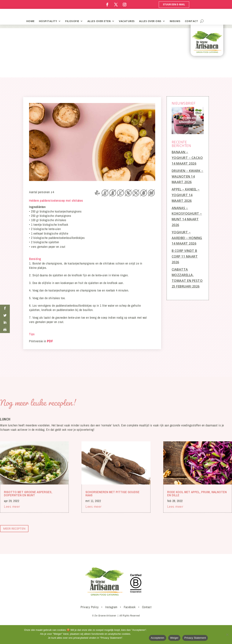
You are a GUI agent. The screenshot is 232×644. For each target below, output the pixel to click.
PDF (50, 341)
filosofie (72, 21)
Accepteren (158, 638)
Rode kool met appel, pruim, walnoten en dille (197, 494)
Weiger (174, 638)
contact (192, 21)
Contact (147, 607)
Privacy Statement (195, 638)
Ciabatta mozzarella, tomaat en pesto (187, 275)
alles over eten (99, 21)
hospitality (48, 21)
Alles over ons (150, 21)
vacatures (127, 21)
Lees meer (12, 507)
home (30, 21)
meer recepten (14, 528)
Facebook (130, 607)
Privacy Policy (90, 607)
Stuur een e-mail (174, 4)
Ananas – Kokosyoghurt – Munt (187, 214)
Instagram (111, 607)
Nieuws (175, 21)
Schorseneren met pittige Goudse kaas (112, 494)
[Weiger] (227, 635)
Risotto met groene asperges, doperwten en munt (28, 494)
